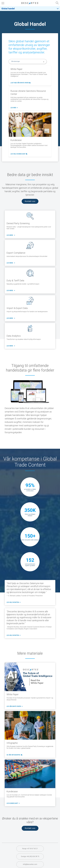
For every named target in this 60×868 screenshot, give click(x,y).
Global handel (8, 9)
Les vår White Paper (14, 706)
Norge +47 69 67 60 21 (30, 849)
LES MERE (10, 235)
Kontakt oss (30, 201)
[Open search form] (57, 3)
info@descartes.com (30, 864)
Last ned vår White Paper (21, 83)
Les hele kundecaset (19, 154)
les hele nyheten (13, 602)
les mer (14, 108)
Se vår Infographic (14, 755)
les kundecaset (13, 803)
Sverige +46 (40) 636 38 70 (30, 856)
